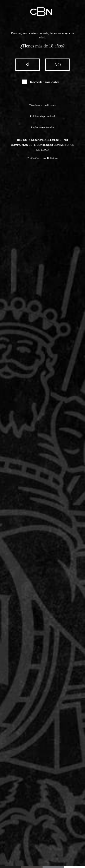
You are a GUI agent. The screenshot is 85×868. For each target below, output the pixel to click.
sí (28, 65)
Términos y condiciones (42, 105)
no (57, 65)
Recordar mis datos (45, 82)
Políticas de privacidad (42, 117)
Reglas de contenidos (43, 128)
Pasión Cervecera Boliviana (42, 159)
